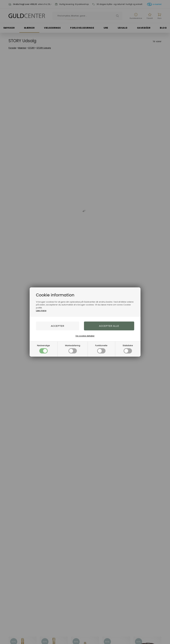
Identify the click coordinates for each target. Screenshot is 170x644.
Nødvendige (43, 349)
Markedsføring (73, 349)
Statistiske (128, 349)
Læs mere (41, 311)
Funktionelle (101, 349)
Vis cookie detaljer (85, 336)
